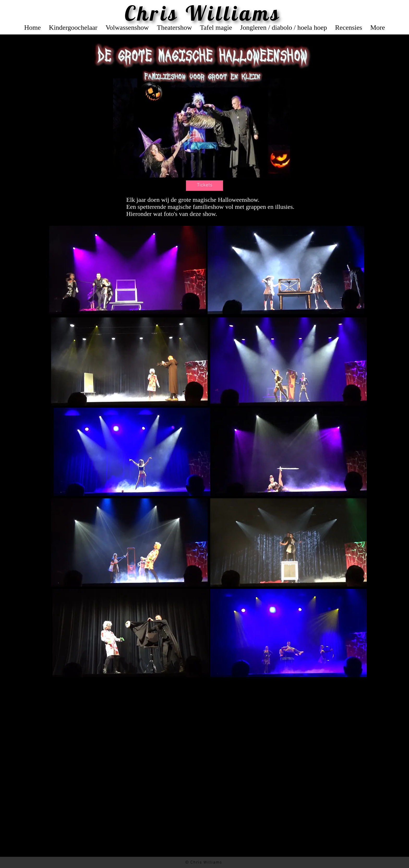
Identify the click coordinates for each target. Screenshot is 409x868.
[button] (204, 186)
